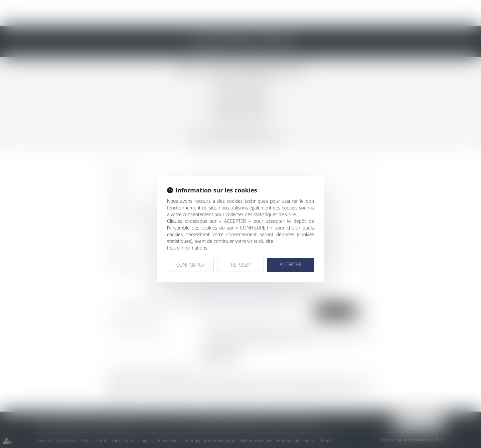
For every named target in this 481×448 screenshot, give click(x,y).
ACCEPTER (290, 264)
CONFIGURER (191, 265)
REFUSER (241, 265)
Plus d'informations (187, 248)
